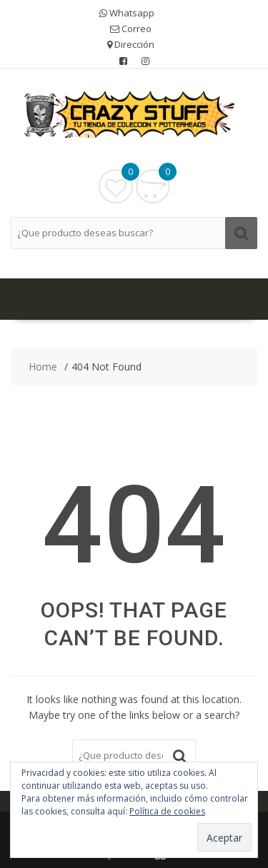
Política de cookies (167, 811)
